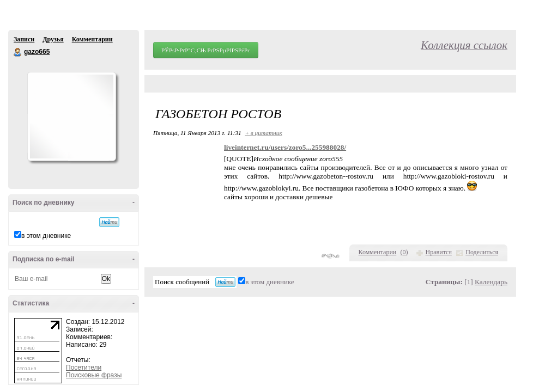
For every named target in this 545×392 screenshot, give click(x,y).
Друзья (53, 39)
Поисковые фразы (94, 375)
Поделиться (482, 252)
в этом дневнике (46, 236)
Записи (24, 39)
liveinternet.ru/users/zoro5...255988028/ (285, 147)
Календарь (491, 282)
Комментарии (92, 39)
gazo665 (18, 52)
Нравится (439, 252)
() (404, 252)
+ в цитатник (263, 133)
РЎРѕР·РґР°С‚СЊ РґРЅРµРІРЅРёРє (206, 50)
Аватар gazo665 (71, 117)
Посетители (84, 367)
